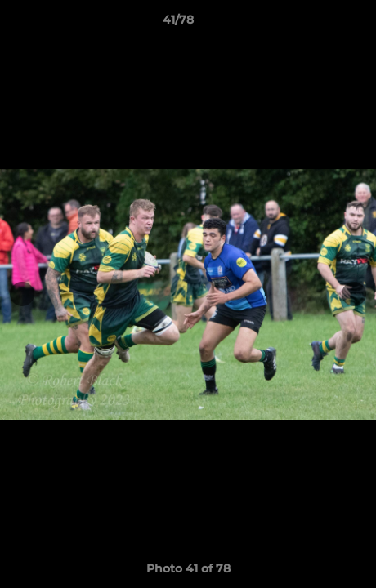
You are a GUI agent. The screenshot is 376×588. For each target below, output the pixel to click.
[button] (317, 24)
